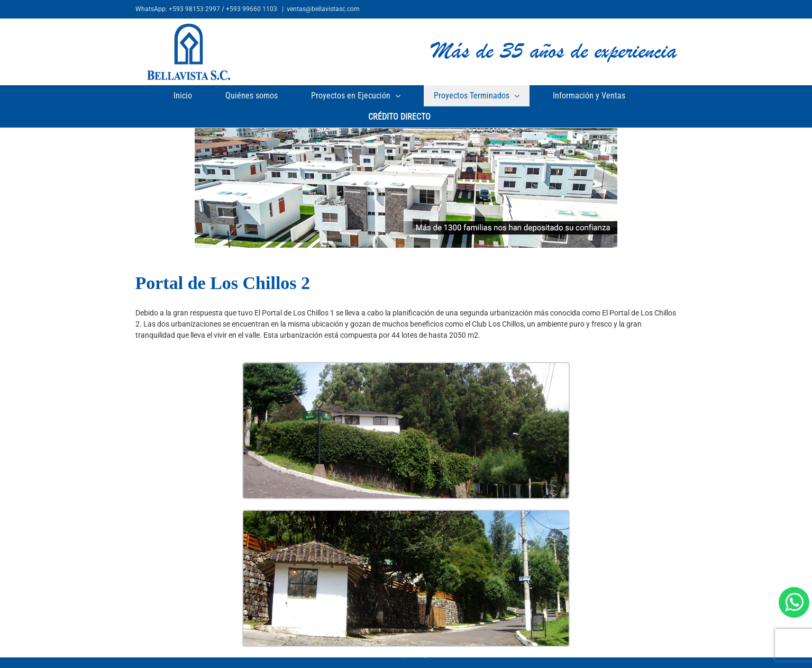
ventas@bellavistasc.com (323, 9)
